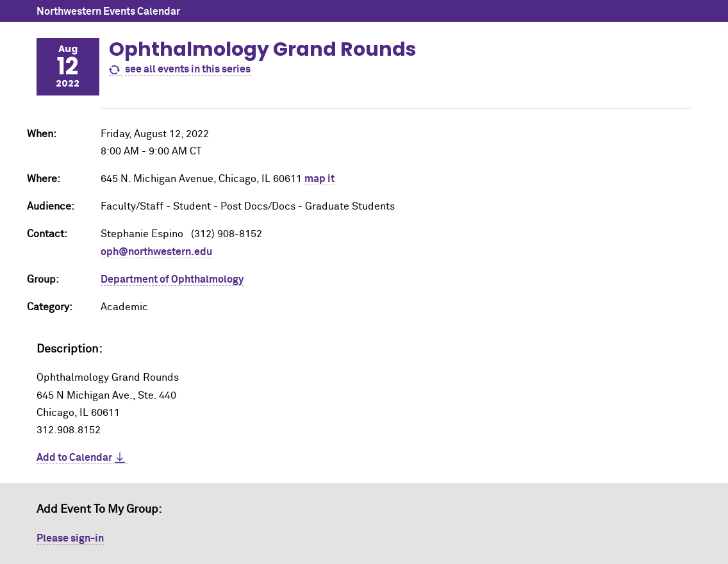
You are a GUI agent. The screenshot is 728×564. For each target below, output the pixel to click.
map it (319, 179)
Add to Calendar (74, 458)
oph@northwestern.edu (156, 252)
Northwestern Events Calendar (108, 12)
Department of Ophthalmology (172, 279)
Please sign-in (70, 538)
